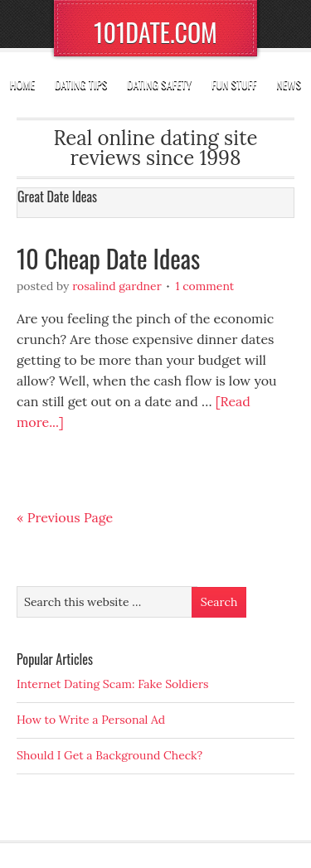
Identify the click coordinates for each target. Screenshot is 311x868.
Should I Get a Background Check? (109, 755)
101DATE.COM (155, 32)
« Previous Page (65, 517)
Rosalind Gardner (117, 286)
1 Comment (204, 286)
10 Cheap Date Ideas (108, 258)
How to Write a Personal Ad (91, 720)
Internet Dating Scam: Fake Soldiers (113, 684)
